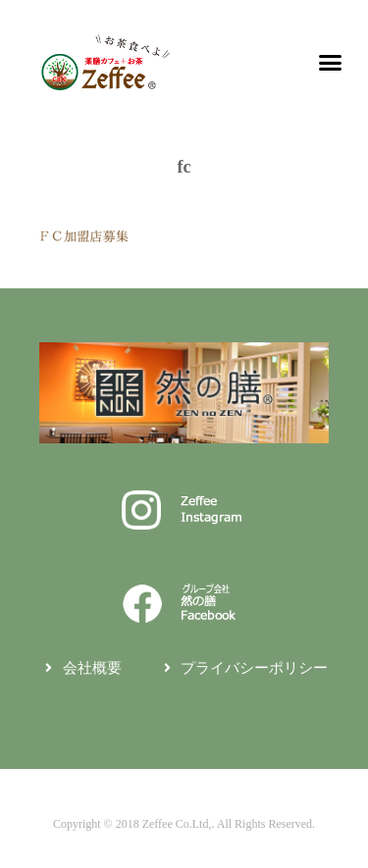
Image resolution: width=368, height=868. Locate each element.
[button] (331, 63)
